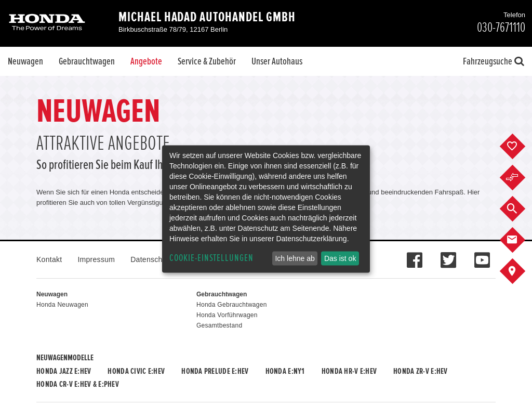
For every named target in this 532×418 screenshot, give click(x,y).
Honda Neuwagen (62, 305)
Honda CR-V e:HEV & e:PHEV (78, 384)
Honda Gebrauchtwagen (232, 305)
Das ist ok (340, 258)
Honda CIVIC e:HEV (136, 371)
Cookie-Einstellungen (211, 258)
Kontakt (49, 259)
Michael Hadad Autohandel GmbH (207, 17)
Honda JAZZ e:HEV (64, 371)
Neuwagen (25, 61)
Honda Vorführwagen (227, 315)
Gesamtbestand (219, 325)
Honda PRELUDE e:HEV (215, 371)
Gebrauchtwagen (87, 61)
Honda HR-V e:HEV (349, 371)
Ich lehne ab (295, 258)
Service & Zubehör (207, 61)
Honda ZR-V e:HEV (420, 371)
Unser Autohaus (277, 61)
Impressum (96, 259)
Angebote (146, 61)
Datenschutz (151, 259)
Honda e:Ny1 (285, 371)
